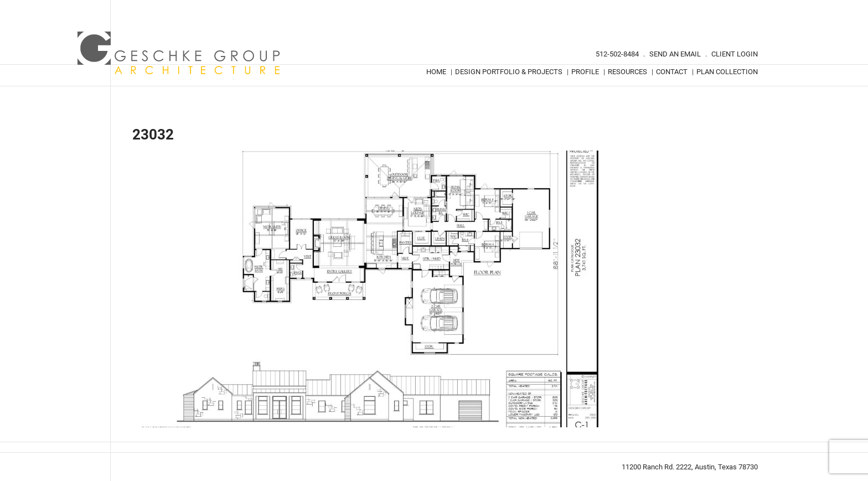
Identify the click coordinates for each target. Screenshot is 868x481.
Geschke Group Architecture (179, 53)
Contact (672, 72)
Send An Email (675, 54)
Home (436, 72)
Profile (585, 72)
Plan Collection (727, 72)
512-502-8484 (617, 54)
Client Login (735, 54)
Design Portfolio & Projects (509, 72)
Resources (627, 72)
